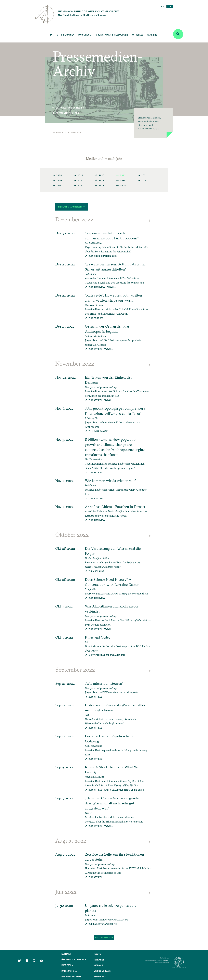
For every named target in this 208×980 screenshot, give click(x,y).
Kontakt (66, 954)
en (163, 6)
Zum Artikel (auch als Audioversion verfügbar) (116, 790)
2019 (80, 180)
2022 (123, 175)
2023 (102, 175)
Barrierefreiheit (71, 976)
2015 (59, 185)
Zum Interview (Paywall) (102, 287)
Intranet (99, 960)
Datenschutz (69, 971)
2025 (59, 175)
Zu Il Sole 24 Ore (98, 431)
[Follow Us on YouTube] (41, 960)
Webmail (99, 965)
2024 (80, 175)
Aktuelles (137, 35)
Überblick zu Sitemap (74, 959)
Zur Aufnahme (96, 571)
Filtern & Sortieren (72, 207)
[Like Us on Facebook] (27, 960)
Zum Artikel (95, 472)
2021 (144, 175)
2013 (101, 185)
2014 (80, 185)
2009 (123, 185)
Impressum (67, 965)
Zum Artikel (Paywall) (101, 349)
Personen (69, 35)
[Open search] (178, 34)
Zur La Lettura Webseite (103, 924)
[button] (153, 123)
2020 (59, 180)
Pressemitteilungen (67, 113)
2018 (101, 180)
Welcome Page (102, 971)
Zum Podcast (96, 318)
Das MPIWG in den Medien (70, 108)
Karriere (152, 35)
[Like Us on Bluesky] (19, 960)
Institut (55, 35)
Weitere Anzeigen (104, 937)
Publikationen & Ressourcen (111, 35)
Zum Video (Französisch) (103, 256)
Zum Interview (97, 520)
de (170, 6)
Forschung (85, 35)
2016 (144, 180)
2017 (122, 180)
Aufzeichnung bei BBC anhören (107, 655)
